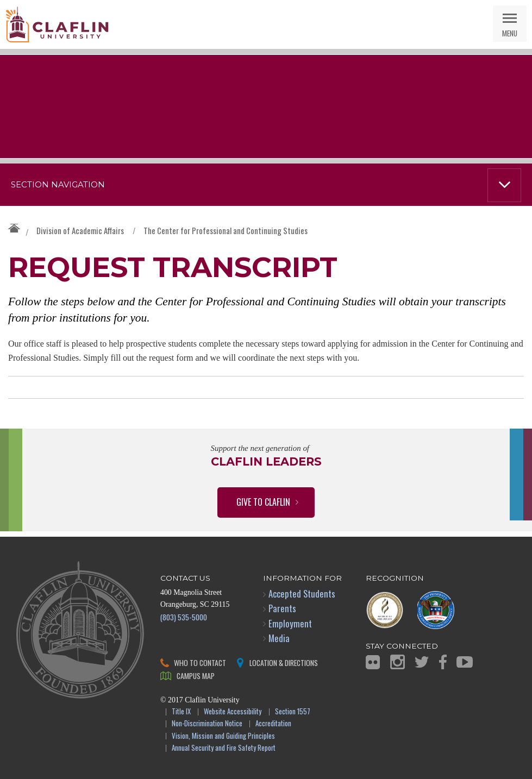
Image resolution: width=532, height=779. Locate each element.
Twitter (422, 662)
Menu (510, 33)
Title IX (181, 712)
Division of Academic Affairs (80, 230)
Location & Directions (284, 662)
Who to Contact (200, 662)
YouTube (465, 662)
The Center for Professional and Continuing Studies (226, 230)
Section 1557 (293, 712)
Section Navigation (58, 185)
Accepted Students (302, 593)
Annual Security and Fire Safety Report (224, 748)
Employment (290, 623)
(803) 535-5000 (184, 617)
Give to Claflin (263, 502)
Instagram (398, 662)
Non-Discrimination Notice (207, 724)
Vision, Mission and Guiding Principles (223, 736)
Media (279, 638)
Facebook (443, 662)
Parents (282, 608)
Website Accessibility (233, 712)
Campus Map (196, 676)
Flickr (373, 662)
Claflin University (57, 24)
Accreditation (273, 724)
